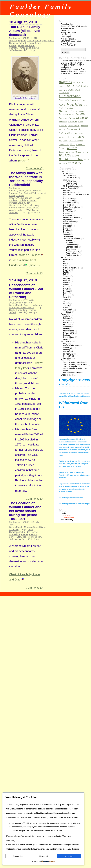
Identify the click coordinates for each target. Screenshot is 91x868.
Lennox (66, 285)
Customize (18, 856)
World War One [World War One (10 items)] (71, 159)
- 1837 (25, 300)
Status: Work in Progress (73, 373)
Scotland (67, 335)
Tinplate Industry (72, 251)
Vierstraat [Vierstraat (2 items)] (64, 145)
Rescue (66, 232)
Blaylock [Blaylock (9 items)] (66, 82)
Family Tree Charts (68, 33)
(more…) (24, 160)
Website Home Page (69, 39)
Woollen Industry (17, 197)
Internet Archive (73, 472)
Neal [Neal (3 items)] (81, 122)
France (66, 325)
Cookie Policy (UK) (68, 45)
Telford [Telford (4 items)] (63, 141)
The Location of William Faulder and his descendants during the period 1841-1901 (25, 511)
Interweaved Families (72, 218)
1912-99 (67, 180)
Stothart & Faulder (30, 255)
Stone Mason (71, 249)
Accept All (69, 856)
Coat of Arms (68, 199)
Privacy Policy (66, 43)
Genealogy (68, 348)
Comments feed (67, 517)
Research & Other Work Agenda (74, 26)
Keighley (67, 278)
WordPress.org (67, 520)
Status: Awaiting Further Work (75, 364)
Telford (22, 43)
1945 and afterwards (72, 186)
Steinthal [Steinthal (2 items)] (72, 137)
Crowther (32, 200)
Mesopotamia (69, 331)
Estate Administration (72, 207)
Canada (66, 320)
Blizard (68, 312)
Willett (66, 308)
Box (65, 262)
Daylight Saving (70, 203)
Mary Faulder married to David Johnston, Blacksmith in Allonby (74, 70)
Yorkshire (14, 213)
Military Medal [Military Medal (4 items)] (68, 122)
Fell (65, 274)
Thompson (36, 537)
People (64, 257)
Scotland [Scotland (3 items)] (79, 133)
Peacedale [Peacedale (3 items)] (74, 126)
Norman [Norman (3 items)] (63, 126)
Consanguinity (69, 201)
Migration (67, 220)
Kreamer (67, 281)
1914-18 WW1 (72, 182)
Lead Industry (71, 245)
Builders (69, 241)
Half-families (68, 211)
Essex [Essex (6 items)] (83, 100)
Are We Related (70, 192)
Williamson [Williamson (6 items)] (66, 152)
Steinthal (67, 299)
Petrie (66, 293)
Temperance (68, 236)
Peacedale (28, 205)
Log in (63, 513)
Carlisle (22, 200)
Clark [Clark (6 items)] (71, 86)
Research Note (69, 356)
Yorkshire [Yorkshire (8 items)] (75, 163)
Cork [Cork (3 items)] (78, 90)
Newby (66, 289)
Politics (66, 224)
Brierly (66, 264)
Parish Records (69, 222)
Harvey (34, 532)
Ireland (66, 329)
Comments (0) (35, 273)
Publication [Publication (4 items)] (66, 133)
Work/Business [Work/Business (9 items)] (70, 155)
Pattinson (30, 45)
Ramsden (67, 295)
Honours (67, 213)
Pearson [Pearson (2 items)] (84, 126)
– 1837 (66, 173)
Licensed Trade (72, 247)
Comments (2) (35, 168)
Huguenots (68, 215)
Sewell (51, 41)
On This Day (66, 35)
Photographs (41, 41)
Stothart (28, 193)
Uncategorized (67, 375)
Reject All (44, 856)
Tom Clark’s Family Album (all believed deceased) (25, 31)
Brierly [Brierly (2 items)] (62, 86)
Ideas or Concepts (68, 188)
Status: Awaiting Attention (74, 362)
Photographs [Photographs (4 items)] (74, 129)
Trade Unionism (72, 253)
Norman (66, 291)
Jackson (67, 276)
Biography (65, 30)
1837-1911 (27, 38)
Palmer (25, 534)
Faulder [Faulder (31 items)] (75, 104)
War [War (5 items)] (72, 144)
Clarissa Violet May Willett (71, 63)
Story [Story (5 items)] (81, 137)
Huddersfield (15, 205)
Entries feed (66, 515)
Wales (66, 339)
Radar (66, 228)
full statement (86, 396)
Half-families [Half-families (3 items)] (66, 108)
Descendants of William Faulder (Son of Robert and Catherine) (26, 291)
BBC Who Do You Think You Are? (77, 194)
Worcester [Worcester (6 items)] (82, 152)
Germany (67, 327)
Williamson (68, 310)
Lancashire (15, 534)
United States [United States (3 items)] (76, 141)
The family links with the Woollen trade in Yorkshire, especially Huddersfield (26, 179)
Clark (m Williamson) (72, 268)
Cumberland (15, 203)
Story (21, 193)
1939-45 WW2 (72, 184)
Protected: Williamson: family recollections (73, 66)
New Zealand (69, 333)
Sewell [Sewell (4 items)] (63, 137)
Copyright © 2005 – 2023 (71, 41)
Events (64, 171)
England (22, 41)
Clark (15, 41)
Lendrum (67, 283)
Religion (66, 230)
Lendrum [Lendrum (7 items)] (82, 118)
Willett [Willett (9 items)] (72, 148)
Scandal (66, 234)
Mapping (28, 527)
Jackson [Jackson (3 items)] (63, 118)
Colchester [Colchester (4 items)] (82, 86)
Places (64, 314)
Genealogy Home (68, 24)
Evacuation (68, 209)
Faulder (30, 41)
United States (32, 208)
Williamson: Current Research (73, 73)
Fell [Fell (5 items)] (87, 105)
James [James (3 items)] (72, 118)
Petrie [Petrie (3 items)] (62, 129)
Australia (67, 316)
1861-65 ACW (71, 178)
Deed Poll (67, 205)
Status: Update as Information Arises (25, 306)
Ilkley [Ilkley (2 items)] (81, 112)
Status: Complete (70, 366)
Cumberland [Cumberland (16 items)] (70, 96)
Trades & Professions (72, 239)
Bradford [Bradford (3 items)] (78, 82)
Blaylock (67, 260)
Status (63, 360)
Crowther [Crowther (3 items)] (64, 93)
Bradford (13, 200)
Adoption (67, 190)
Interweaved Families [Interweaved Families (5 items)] (73, 114)
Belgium (66, 318)
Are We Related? (68, 28)
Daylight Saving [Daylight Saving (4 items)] (69, 100)
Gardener (70, 243)
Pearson (13, 48)
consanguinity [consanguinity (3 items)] (66, 90)
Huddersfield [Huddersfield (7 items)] (68, 111)
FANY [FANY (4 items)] (62, 105)
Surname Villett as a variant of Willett (76, 61)
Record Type (66, 341)
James (21, 45)
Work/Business (25, 198)
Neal (65, 287)
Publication (68, 226)
